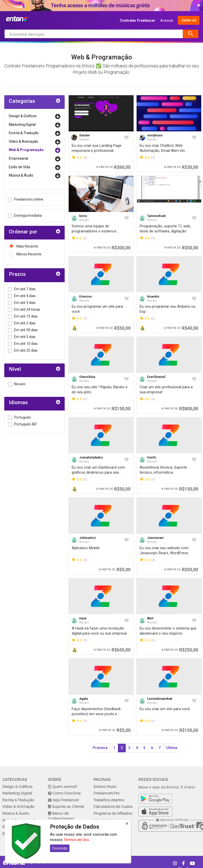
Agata (84, 699)
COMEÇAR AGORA (100, 6)
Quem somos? (62, 787)
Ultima (172, 748)
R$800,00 (180, 409)
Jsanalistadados (91, 457)
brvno (83, 216)
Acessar (167, 20)
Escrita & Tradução (24, 133)
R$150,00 (112, 409)
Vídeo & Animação (23, 141)
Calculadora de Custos (113, 806)
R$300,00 (112, 248)
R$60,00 (113, 167)
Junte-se (189, 20)
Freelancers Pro (107, 793)
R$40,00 (181, 328)
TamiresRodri (157, 216)
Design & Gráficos (23, 116)
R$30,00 (181, 167)
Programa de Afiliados (113, 813)
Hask (83, 618)
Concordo (60, 848)
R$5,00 (115, 570)
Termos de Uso (76, 840)
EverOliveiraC (157, 377)
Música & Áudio (21, 175)
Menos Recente (25, 254)
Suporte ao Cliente (66, 806)
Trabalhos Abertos (109, 800)
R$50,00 (181, 248)
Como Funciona (64, 793)
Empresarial (18, 158)
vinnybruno (155, 135)
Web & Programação (26, 150)
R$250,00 (180, 650)
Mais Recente (23, 246)
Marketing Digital (22, 125)
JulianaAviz (88, 538)
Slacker (85, 135)
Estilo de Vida (19, 167)
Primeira (100, 748)
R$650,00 (112, 650)
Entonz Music (105, 787)
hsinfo (152, 457)
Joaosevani (155, 538)
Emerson (86, 297)
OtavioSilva (87, 377)
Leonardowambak (160, 699)
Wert (150, 618)
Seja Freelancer (63, 800)
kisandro (153, 297)
